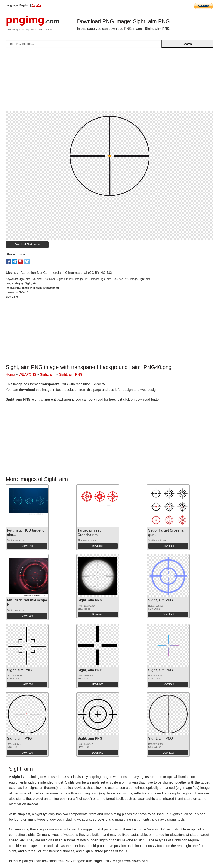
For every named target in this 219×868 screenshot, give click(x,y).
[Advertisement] (109, 81)
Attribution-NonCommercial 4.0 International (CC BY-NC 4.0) (66, 273)
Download (27, 546)
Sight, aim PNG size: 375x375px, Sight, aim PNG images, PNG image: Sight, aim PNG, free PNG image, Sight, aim (84, 279)
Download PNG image (27, 245)
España (36, 5)
